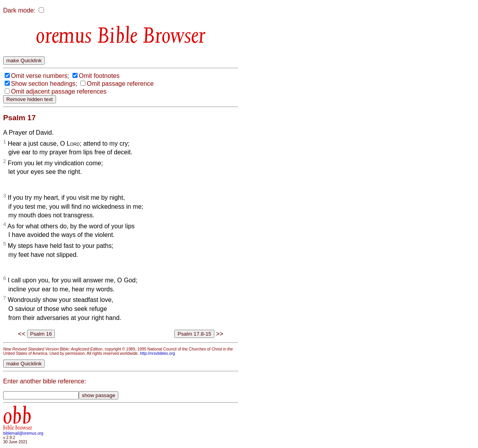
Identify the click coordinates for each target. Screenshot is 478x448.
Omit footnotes (99, 76)
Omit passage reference (120, 84)
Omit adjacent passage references (59, 91)
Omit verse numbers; (40, 76)
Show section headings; (44, 84)
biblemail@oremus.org (23, 433)
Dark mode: (19, 10)
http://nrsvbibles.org (157, 353)
